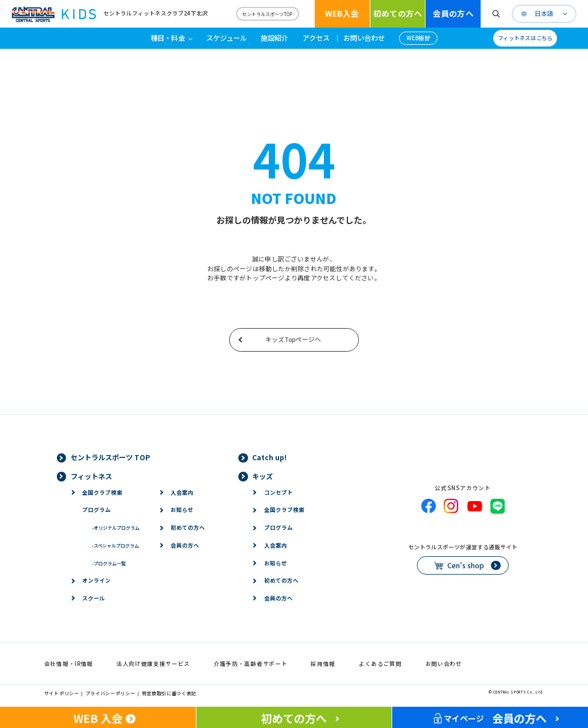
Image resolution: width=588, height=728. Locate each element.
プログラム (96, 510)
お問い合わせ (364, 38)
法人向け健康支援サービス (153, 664)
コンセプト (278, 492)
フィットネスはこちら (525, 38)
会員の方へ (453, 13)
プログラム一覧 (109, 563)
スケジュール (227, 38)
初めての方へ (398, 13)
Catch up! (269, 457)
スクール (94, 598)
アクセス (316, 38)
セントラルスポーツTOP (267, 14)
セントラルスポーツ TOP (110, 457)
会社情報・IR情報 (69, 664)
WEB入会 (342, 13)
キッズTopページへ (293, 339)
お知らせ (182, 510)
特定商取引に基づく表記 (169, 693)
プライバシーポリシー (111, 693)
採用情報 (323, 664)
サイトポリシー (62, 693)
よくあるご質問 (380, 664)
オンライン (96, 580)
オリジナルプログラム (116, 527)
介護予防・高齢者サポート (250, 664)
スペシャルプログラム (115, 545)
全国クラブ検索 (102, 492)
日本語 (544, 14)
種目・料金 (168, 38)
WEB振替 (418, 38)
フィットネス (91, 476)
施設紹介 (274, 38)
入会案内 (182, 492)
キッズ (262, 476)
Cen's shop (466, 565)
